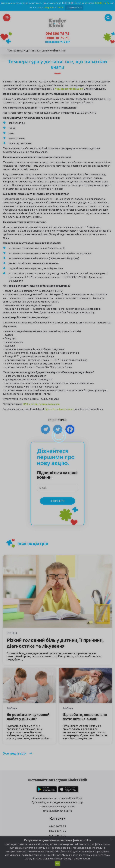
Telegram (48, 8)
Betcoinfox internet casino (59, 409)
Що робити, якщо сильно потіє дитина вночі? (85, 717)
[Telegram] (45, 429)
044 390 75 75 (57, 831)
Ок (57, 864)
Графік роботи (74, 8)
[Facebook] (70, 429)
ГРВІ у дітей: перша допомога (41, 404)
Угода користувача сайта (57, 811)
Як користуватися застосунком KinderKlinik (58, 798)
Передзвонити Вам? (57, 42)
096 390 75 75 (57, 34)
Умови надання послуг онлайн (58, 806)
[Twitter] (58, 429)
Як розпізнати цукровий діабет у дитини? (28, 717)
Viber (60, 8)
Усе (15, 753)
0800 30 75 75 (102, 3)
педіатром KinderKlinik (69, 89)
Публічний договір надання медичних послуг (57, 802)
